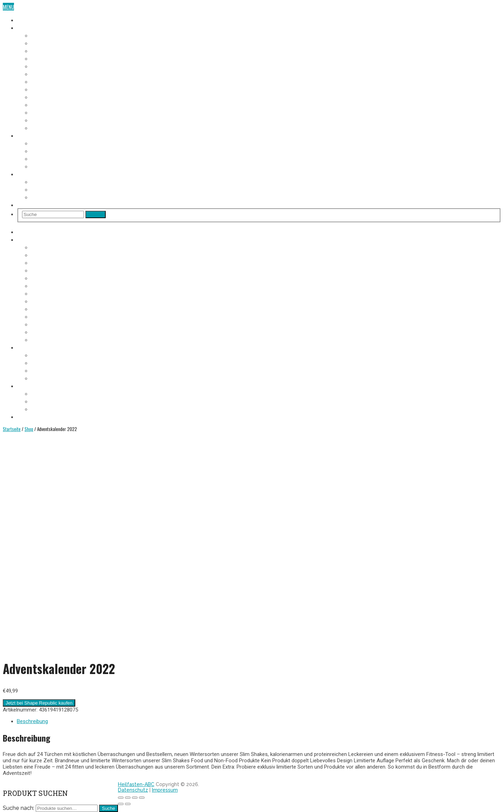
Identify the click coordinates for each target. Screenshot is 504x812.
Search (96, 214)
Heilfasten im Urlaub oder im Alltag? (72, 197)
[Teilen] (128, 798)
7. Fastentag (44, 81)
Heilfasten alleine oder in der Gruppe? (73, 189)
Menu (8, 7)
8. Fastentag (45, 89)
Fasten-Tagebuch (36, 27)
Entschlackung (48, 166)
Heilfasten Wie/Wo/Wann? (45, 174)
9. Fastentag (45, 97)
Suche (108, 808)
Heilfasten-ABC (136, 784)
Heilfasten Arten (50, 158)
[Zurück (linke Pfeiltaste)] (121, 804)
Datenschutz (133, 790)
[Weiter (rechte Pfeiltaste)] (128, 804)
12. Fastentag (46, 120)
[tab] (259, 721)
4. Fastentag (45, 58)
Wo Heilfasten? (48, 181)
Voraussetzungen (51, 143)
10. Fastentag (46, 104)
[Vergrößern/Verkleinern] (142, 798)
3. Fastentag (45, 50)
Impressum (165, 790)
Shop (23, 204)
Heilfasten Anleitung (40, 135)
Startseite (12, 429)
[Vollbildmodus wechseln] (135, 798)
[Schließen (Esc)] (121, 798)
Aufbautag (43, 127)
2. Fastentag (45, 43)
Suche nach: (19, 808)
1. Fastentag (44, 35)
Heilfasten (29, 20)
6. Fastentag (45, 74)
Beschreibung (32, 721)
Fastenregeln (46, 151)
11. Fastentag (45, 112)
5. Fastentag (45, 66)
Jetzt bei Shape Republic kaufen (39, 703)
